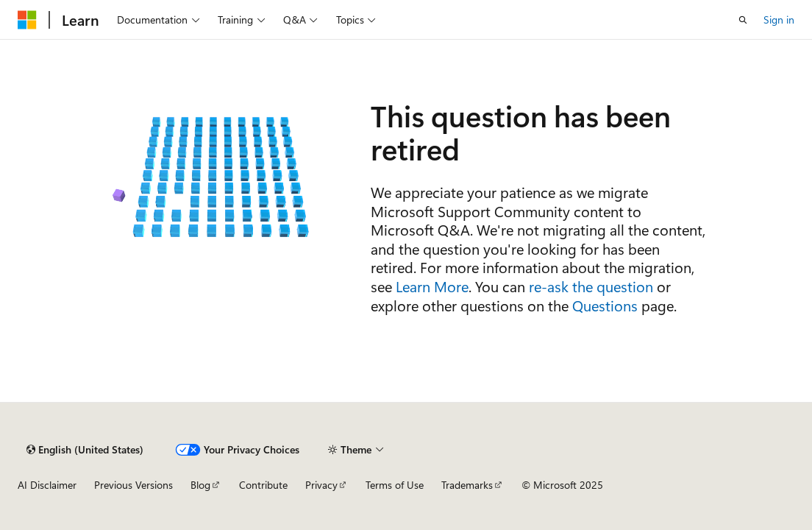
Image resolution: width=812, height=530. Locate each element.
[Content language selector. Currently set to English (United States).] (85, 450)
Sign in (779, 20)
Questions (605, 305)
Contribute (263, 485)
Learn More (432, 286)
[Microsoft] (27, 20)
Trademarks (467, 485)
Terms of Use (395, 485)
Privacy (321, 485)
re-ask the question (591, 286)
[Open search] (743, 20)
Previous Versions (133, 485)
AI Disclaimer (47, 485)
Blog (200, 485)
